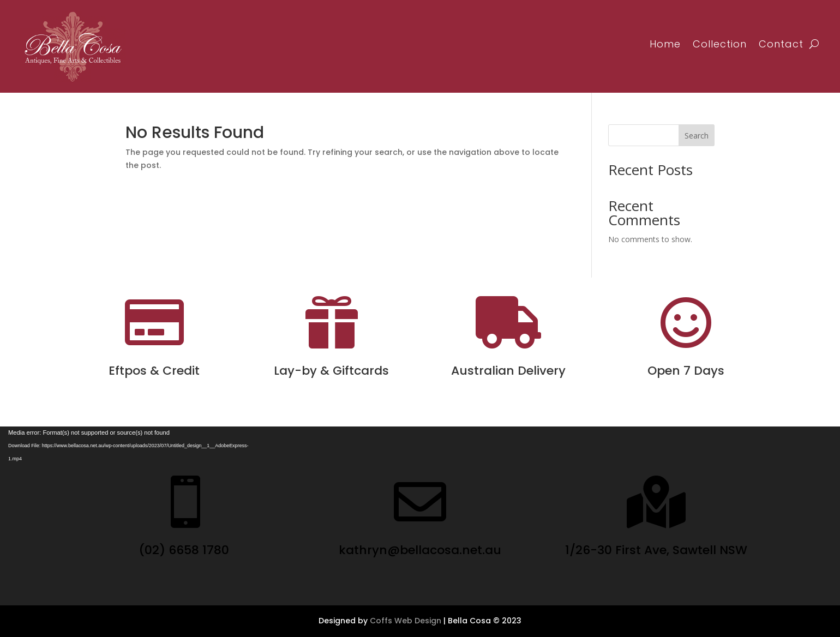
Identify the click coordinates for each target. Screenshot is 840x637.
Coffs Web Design (406, 621)
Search (697, 136)
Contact (781, 44)
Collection (720, 44)
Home (665, 44)
